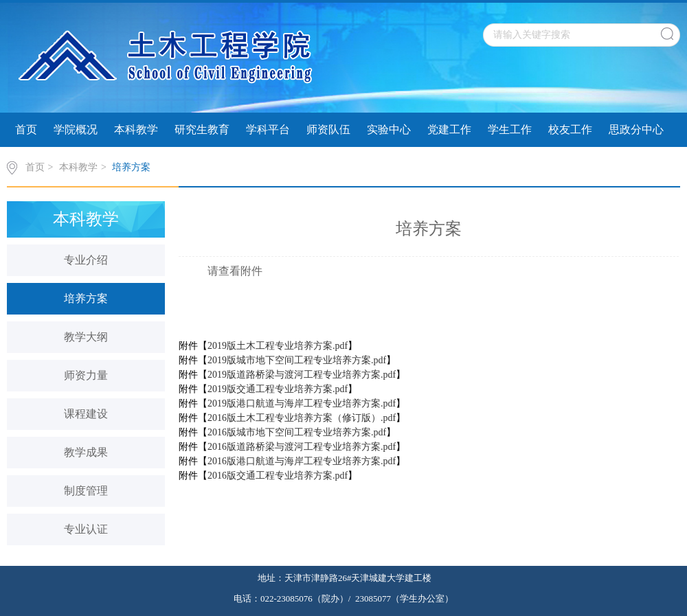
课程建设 (86, 414)
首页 (26, 129)
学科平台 (268, 129)
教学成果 (86, 452)
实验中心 (389, 129)
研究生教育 (202, 129)
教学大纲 (86, 337)
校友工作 (570, 129)
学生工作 (510, 129)
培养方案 (131, 167)
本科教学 (136, 129)
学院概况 (76, 129)
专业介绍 (86, 260)
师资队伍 (328, 129)
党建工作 (449, 129)
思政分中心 (636, 129)
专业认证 (86, 529)
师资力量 (86, 375)
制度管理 (86, 491)
